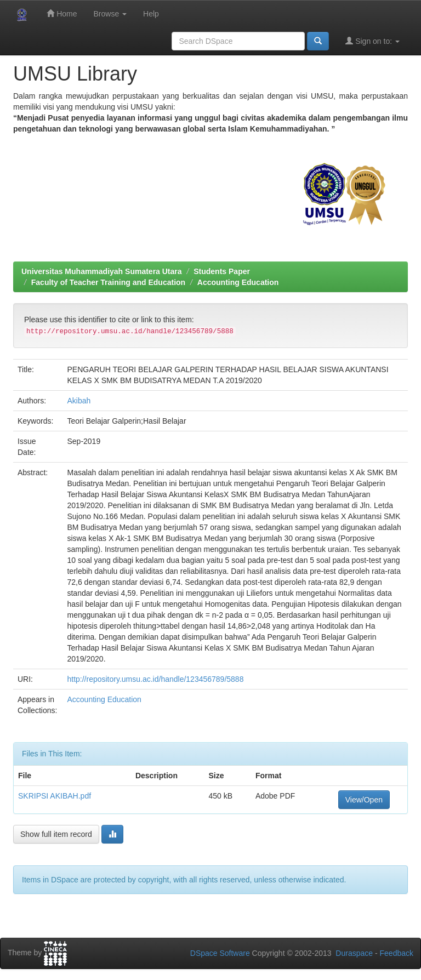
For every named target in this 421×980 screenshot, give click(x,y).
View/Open (364, 800)
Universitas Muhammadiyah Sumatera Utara (102, 271)
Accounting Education (238, 282)
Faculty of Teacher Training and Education (108, 282)
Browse (110, 14)
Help (151, 14)
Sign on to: (372, 41)
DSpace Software (220, 953)
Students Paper (222, 271)
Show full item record (56, 834)
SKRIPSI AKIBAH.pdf (55, 796)
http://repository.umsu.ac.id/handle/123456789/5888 (155, 679)
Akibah (79, 401)
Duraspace (354, 953)
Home (62, 13)
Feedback (397, 953)
